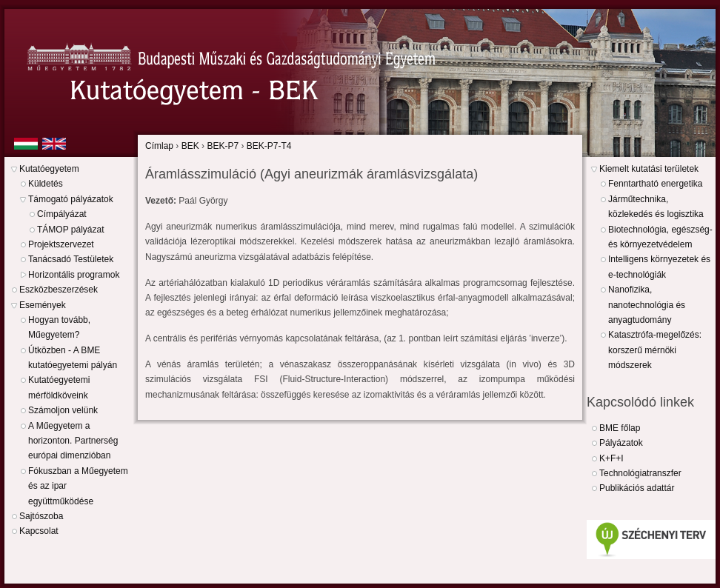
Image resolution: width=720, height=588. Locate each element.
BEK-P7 (223, 146)
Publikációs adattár (637, 488)
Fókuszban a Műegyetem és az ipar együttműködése (78, 486)
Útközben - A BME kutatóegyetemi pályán (73, 358)
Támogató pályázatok (71, 199)
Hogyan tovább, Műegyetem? (59, 327)
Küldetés (46, 184)
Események (43, 305)
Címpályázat (62, 214)
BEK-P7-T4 (269, 146)
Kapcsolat (39, 531)
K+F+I (611, 458)
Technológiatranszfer (640, 473)
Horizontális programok (74, 275)
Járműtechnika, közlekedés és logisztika (656, 207)
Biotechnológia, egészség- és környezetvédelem (660, 237)
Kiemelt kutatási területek (649, 169)
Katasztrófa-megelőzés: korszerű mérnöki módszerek (655, 350)
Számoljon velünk (63, 410)
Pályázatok (621, 443)
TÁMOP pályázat (70, 230)
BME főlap (620, 428)
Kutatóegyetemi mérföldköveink (59, 387)
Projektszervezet (61, 244)
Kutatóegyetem (49, 169)
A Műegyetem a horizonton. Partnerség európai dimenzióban (73, 441)
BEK (190, 146)
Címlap (159, 146)
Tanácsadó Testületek (71, 259)
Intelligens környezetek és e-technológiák (659, 267)
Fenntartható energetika (655, 184)
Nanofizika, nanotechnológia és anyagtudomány (647, 305)
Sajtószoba (41, 516)
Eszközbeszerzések (59, 290)
